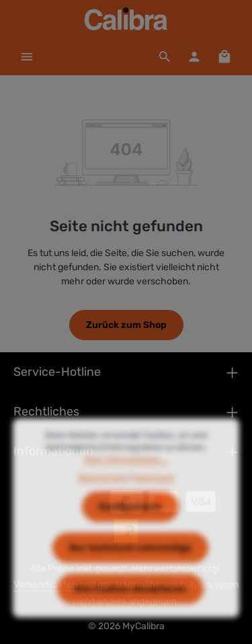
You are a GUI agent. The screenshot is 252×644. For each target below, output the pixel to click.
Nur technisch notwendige (130, 560)
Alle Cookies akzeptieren (130, 601)
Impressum (154, 489)
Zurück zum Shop (126, 325)
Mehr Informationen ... (126, 471)
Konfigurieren (130, 519)
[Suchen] (165, 56)
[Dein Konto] (194, 56)
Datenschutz (102, 489)
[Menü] (27, 56)
